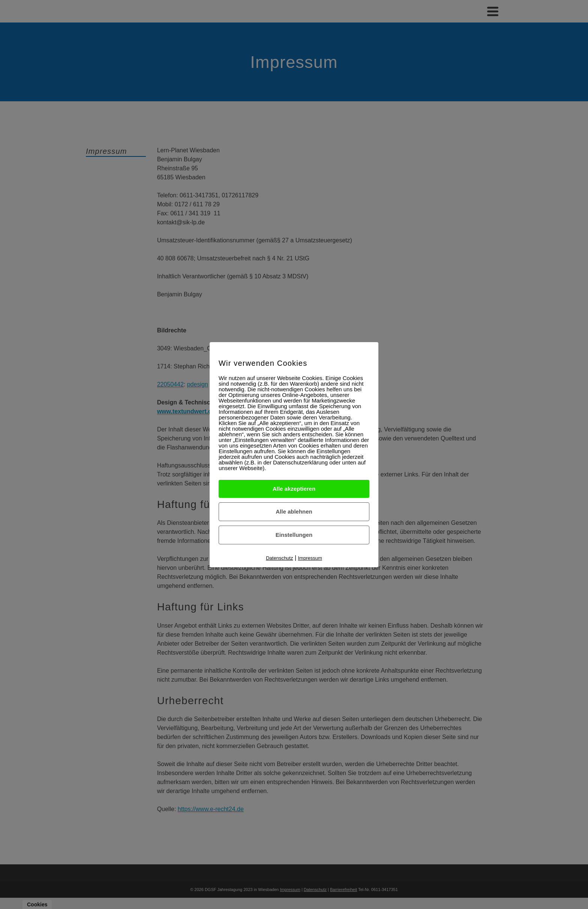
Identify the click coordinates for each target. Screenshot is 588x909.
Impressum (310, 558)
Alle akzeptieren (294, 489)
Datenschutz (279, 558)
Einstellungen (294, 535)
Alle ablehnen (294, 512)
